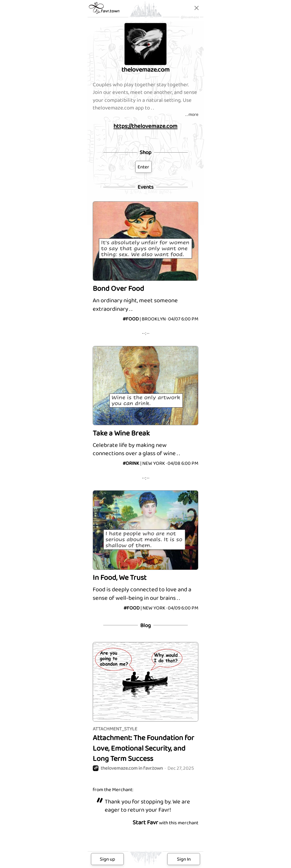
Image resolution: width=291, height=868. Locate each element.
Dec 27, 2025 (143, 768)
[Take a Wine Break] (145, 406)
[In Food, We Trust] (145, 550)
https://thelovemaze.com (145, 126)
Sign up (107, 859)
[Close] (197, 9)
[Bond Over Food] (145, 261)
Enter (143, 167)
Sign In (184, 859)
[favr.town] (104, 12)
